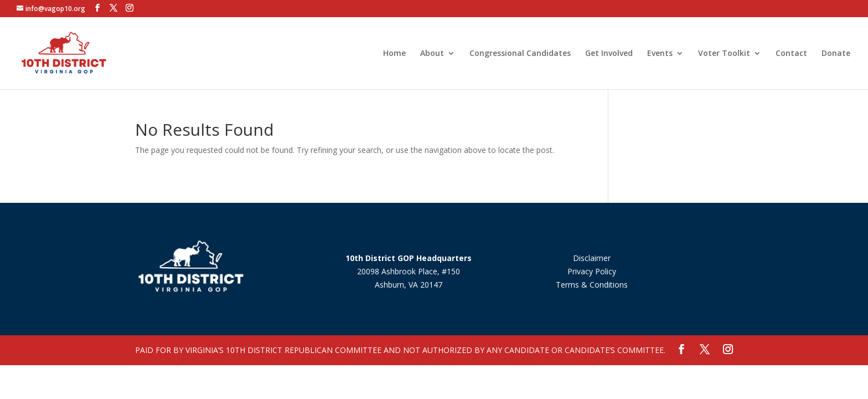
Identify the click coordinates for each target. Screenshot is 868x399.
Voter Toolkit (724, 54)
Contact (791, 54)
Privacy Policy (592, 271)
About (432, 54)
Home (394, 54)
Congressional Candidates (520, 54)
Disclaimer (592, 258)
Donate (836, 54)
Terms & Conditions (592, 285)
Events (660, 54)
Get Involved (609, 54)
